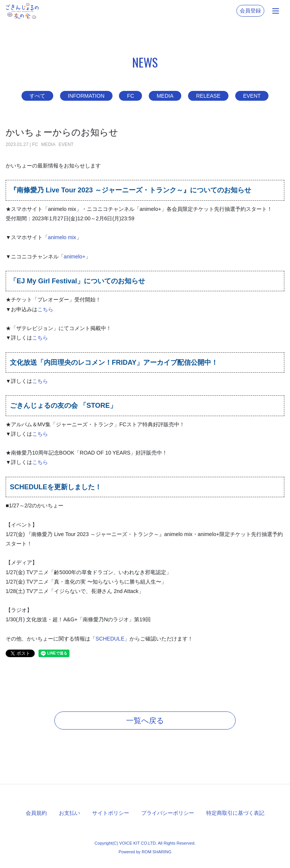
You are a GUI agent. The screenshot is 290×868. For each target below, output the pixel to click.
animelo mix (62, 237)
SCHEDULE (110, 639)
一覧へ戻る (145, 721)
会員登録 (250, 11)
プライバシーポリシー (168, 813)
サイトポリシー (111, 813)
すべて (37, 96)
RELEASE (208, 96)
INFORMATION (86, 96)
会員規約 (36, 813)
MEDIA (165, 96)
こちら (45, 309)
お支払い (69, 813)
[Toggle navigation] (276, 11)
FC (130, 96)
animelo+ (75, 257)
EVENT (252, 96)
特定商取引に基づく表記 (235, 813)
